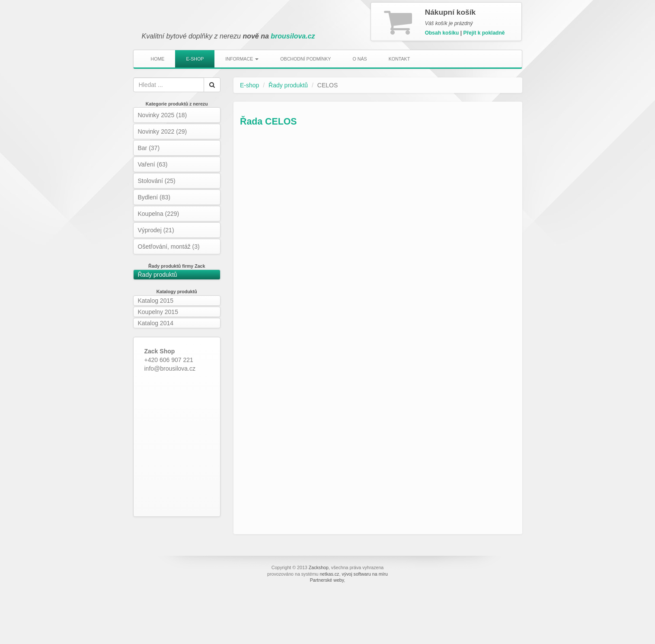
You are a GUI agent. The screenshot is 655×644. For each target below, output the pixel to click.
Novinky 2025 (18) (163, 115)
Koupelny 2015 (158, 312)
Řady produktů (158, 275)
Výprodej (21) (156, 230)
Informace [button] (242, 59)
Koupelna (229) (159, 214)
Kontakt (399, 59)
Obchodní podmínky (305, 59)
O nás (359, 59)
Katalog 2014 (156, 323)
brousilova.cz (293, 36)
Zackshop (319, 567)
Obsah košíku (442, 33)
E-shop (195, 59)
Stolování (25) (157, 181)
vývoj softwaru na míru (365, 574)
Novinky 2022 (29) (163, 131)
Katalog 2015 (156, 301)
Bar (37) (149, 148)
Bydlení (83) (154, 197)
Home (158, 59)
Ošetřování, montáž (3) (169, 247)
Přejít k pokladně (484, 33)
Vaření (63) (153, 164)
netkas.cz (329, 574)
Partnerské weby (327, 580)
